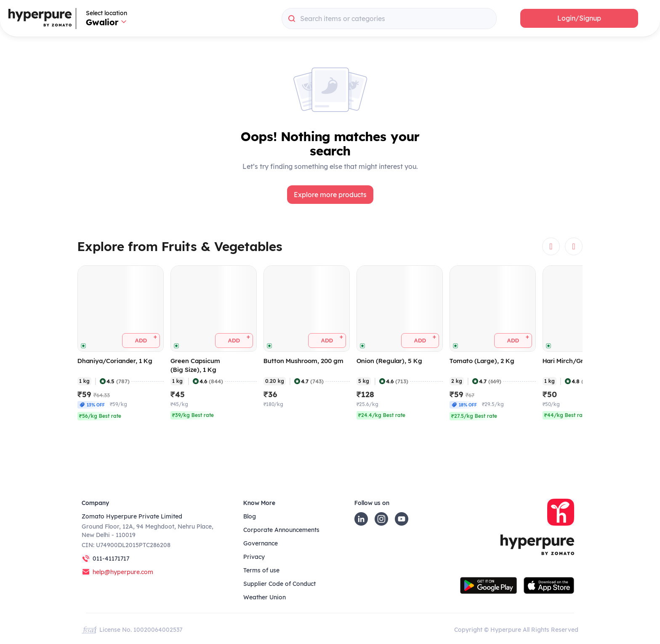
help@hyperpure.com (123, 572)
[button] (579, 18)
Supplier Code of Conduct (279, 584)
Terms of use (261, 570)
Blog (250, 516)
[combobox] (389, 19)
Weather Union (265, 597)
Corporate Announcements (281, 530)
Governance (261, 543)
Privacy (254, 557)
